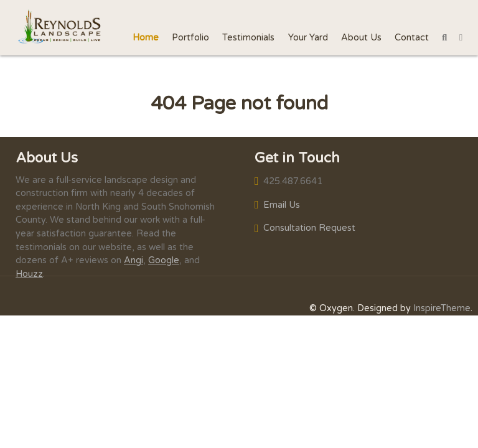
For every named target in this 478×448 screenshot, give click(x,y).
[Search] (444, 38)
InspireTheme (442, 308)
